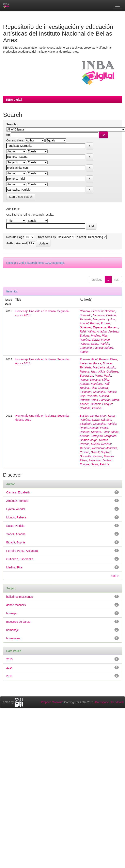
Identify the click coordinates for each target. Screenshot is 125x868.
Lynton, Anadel (89, 428)
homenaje (13, 630)
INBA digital (14, 100)
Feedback (118, 702)
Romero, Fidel (89, 359)
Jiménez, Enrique (101, 404)
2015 (9, 659)
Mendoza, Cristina (104, 315)
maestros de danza (18, 622)
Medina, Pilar (99, 336)
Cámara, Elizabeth (91, 311)
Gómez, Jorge (89, 440)
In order (81, 237)
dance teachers (16, 605)
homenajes (13, 638)
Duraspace (102, 702)
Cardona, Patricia (91, 408)
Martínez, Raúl (100, 384)
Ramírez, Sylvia (90, 340)
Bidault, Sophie (100, 452)
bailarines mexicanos (20, 597)
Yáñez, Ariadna (97, 331)
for (8, 135)
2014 (9, 668)
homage (11, 613)
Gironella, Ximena (91, 456)
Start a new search (21, 197)
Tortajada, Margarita (92, 319)
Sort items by (47, 237)
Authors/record (17, 243)
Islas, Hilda (98, 372)
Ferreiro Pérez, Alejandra (22, 551)
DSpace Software (52, 702)
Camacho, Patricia (91, 348)
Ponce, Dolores (103, 363)
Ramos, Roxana (100, 323)
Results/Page (15, 237)
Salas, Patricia (100, 344)
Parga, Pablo (103, 376)
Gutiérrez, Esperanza (93, 327)
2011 (9, 676)
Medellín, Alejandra (92, 448)
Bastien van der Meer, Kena (97, 416)
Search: (11, 124)
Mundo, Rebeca (101, 444)
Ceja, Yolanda (88, 396)
